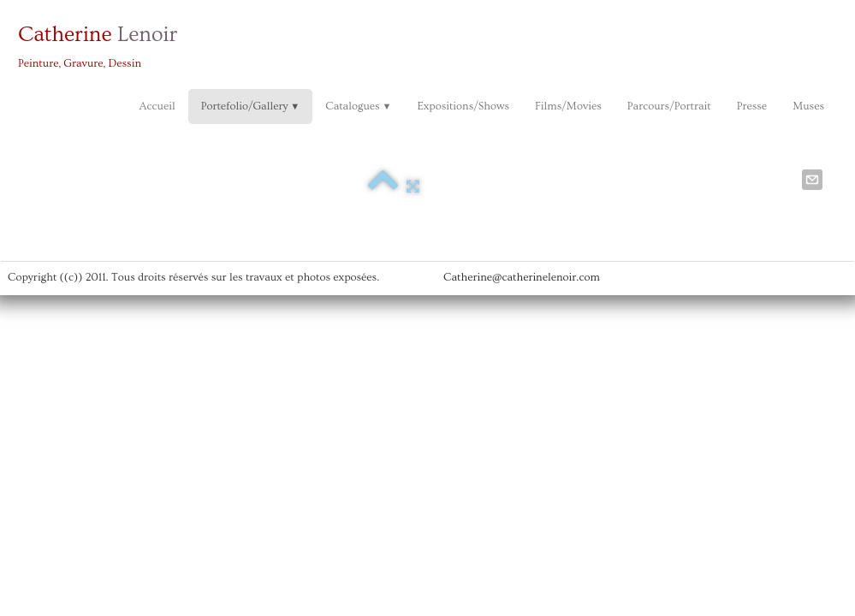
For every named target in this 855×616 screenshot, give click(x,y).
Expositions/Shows (463, 106)
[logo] (104, 45)
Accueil (157, 106)
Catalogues (358, 106)
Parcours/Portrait (669, 106)
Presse (752, 106)
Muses (808, 106)
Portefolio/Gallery (251, 106)
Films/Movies (568, 106)
